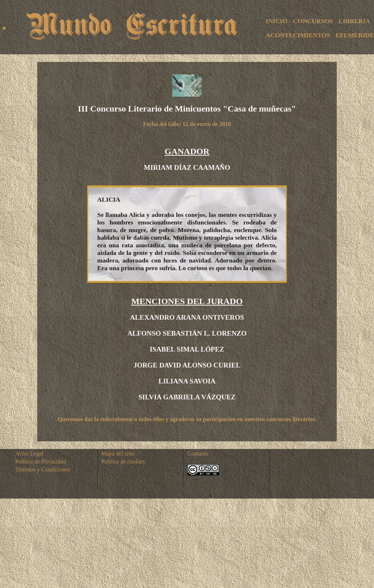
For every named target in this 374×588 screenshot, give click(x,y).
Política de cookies (123, 461)
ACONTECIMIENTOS (298, 35)
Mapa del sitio (118, 453)
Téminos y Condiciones (43, 469)
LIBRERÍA (354, 21)
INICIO (277, 21)
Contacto (198, 453)
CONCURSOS (313, 21)
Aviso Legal (29, 453)
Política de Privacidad (41, 461)
